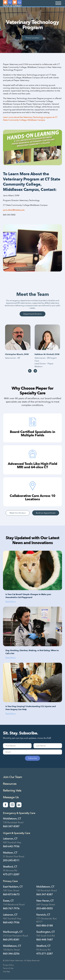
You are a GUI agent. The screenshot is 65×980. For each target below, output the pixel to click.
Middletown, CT (12, 819)
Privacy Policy (8, 965)
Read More (11, 602)
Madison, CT (10, 853)
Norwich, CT (43, 915)
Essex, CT (8, 901)
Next (35, 371)
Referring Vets (12, 791)
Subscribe (32, 758)
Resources (10, 784)
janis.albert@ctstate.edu (14, 210)
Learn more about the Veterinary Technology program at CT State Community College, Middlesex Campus (30, 119)
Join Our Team (12, 777)
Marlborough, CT (13, 932)
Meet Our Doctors (18, 513)
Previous (30, 371)
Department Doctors (32, 314)
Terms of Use (8, 968)
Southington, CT (45, 932)
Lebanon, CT (10, 839)
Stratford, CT (10, 867)
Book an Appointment (46, 513)
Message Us (11, 797)
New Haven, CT (45, 901)
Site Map (6, 972)
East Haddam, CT (13, 887)
